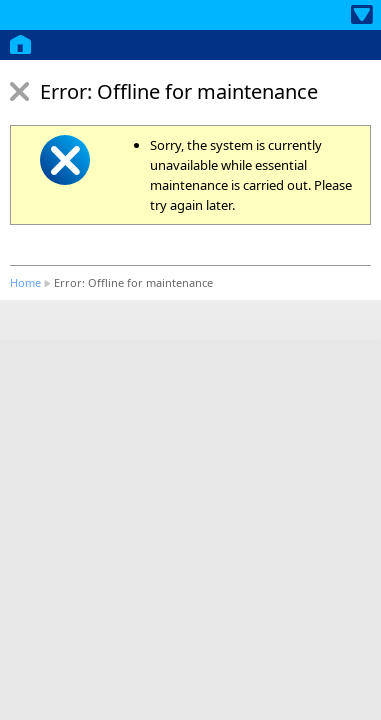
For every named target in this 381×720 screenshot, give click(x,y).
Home (25, 282)
